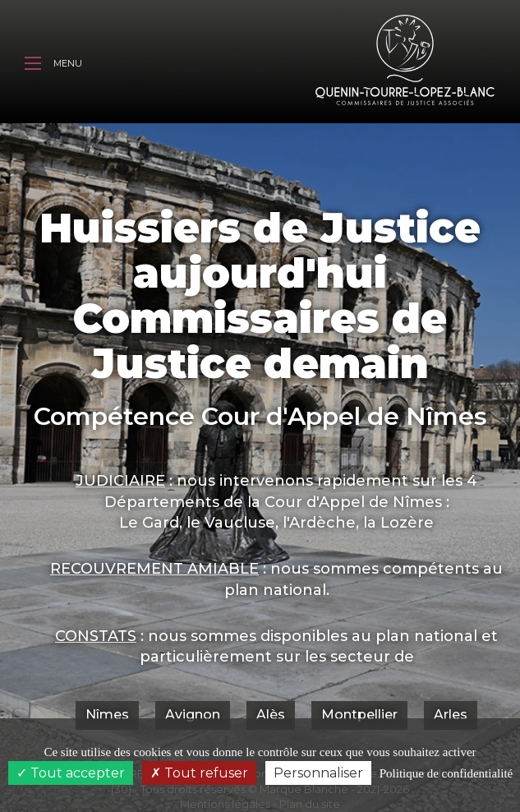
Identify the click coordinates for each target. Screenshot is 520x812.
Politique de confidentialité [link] (446, 773)
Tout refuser (199, 773)
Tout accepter (71, 773)
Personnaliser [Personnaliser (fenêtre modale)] (318, 773)
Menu (53, 65)
